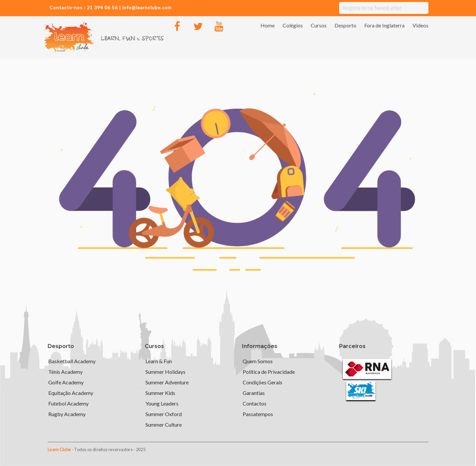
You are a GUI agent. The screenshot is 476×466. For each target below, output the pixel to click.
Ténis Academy (65, 372)
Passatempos (258, 414)
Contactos (255, 403)
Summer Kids (160, 393)
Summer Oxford (164, 414)
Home (268, 25)
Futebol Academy (68, 403)
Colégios (293, 25)
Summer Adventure (167, 382)
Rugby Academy (67, 414)
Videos (420, 25)
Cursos (319, 25)
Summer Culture (164, 425)
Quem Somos (258, 361)
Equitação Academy (71, 393)
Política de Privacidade (269, 372)
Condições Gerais (262, 382)
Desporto (345, 25)
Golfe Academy (66, 382)
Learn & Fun (159, 361)
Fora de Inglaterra (384, 25)
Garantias (254, 393)
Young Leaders (162, 403)
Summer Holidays (165, 372)
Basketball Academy (72, 361)
